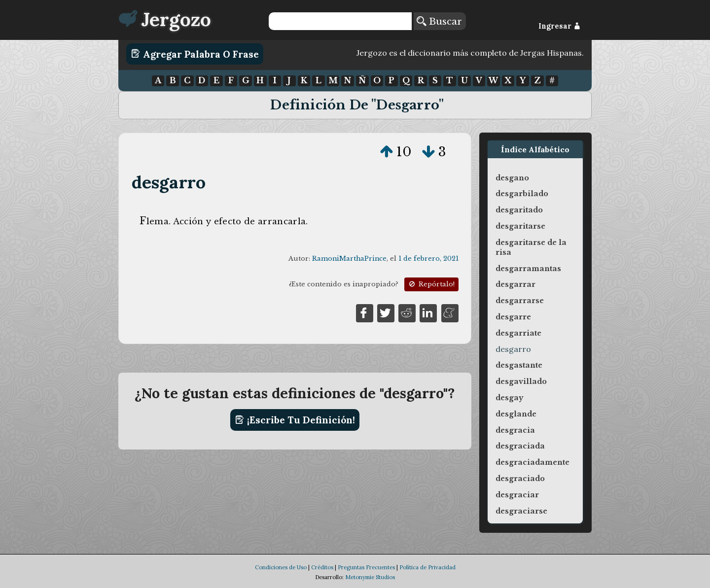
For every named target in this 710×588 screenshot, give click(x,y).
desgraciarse (521, 511)
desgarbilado (522, 194)
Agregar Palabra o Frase (195, 54)
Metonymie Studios (370, 577)
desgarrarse (520, 301)
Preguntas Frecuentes (366, 567)
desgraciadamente (532, 462)
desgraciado (520, 479)
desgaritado (519, 210)
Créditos (322, 567)
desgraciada (520, 446)
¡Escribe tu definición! (295, 420)
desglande (516, 414)
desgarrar (515, 284)
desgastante (519, 365)
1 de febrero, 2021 (428, 259)
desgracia (515, 430)
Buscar (439, 21)
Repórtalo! (431, 284)
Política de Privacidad (427, 567)
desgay (509, 398)
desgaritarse (520, 226)
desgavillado (521, 381)
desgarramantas (528, 269)
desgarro (169, 182)
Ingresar (559, 26)
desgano (512, 178)
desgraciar (517, 495)
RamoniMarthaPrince (349, 259)
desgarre (513, 317)
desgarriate (518, 333)
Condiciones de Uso (281, 567)
